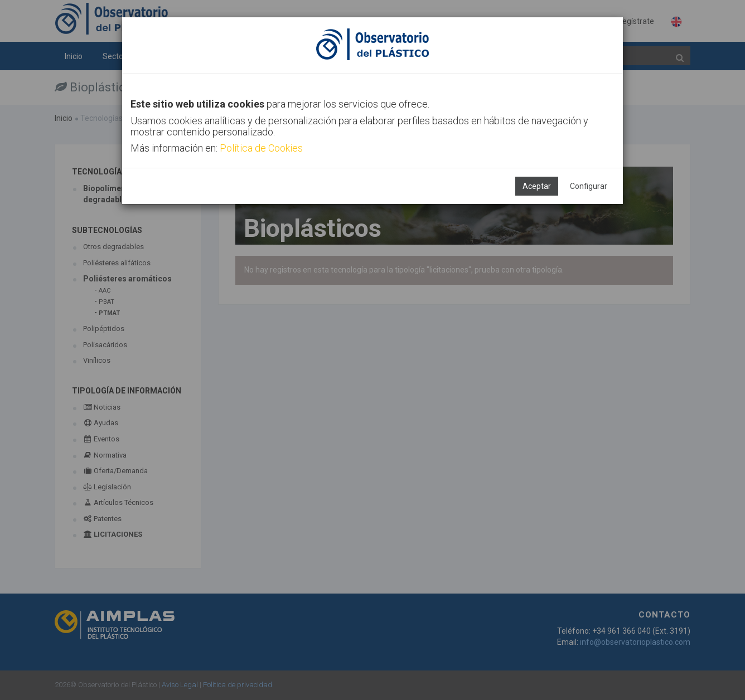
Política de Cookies (261, 148)
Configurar (589, 186)
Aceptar (537, 186)
